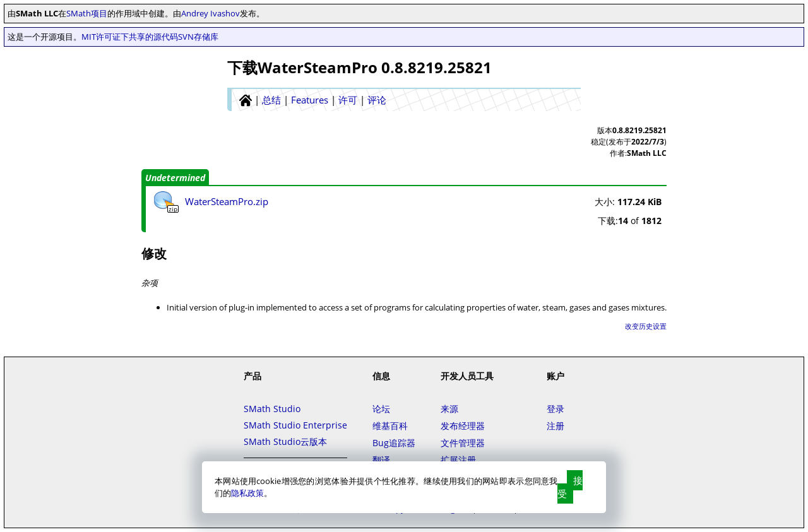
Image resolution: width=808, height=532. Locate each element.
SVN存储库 (198, 37)
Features (310, 100)
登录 (555, 409)
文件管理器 (463, 443)
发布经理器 (463, 426)
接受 (570, 487)
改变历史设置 (646, 326)
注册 (555, 426)
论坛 (381, 409)
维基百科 (390, 426)
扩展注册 (458, 460)
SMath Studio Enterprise (295, 425)
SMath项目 (87, 13)
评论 (377, 100)
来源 (449, 409)
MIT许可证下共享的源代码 (130, 37)
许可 (348, 100)
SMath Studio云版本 (285, 441)
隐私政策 (247, 493)
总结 (271, 100)
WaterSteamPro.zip (227, 201)
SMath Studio (272, 409)
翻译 (381, 460)
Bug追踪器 (394, 443)
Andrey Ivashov (211, 13)
